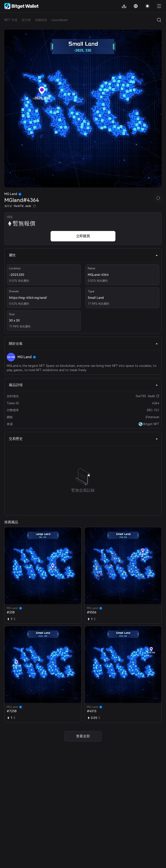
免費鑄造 (41, 20)
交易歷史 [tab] (83, 439)
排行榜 (26, 20)
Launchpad (59, 20)
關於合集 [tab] (83, 344)
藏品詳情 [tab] (83, 385)
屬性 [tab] (83, 255)
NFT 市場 (11, 20)
